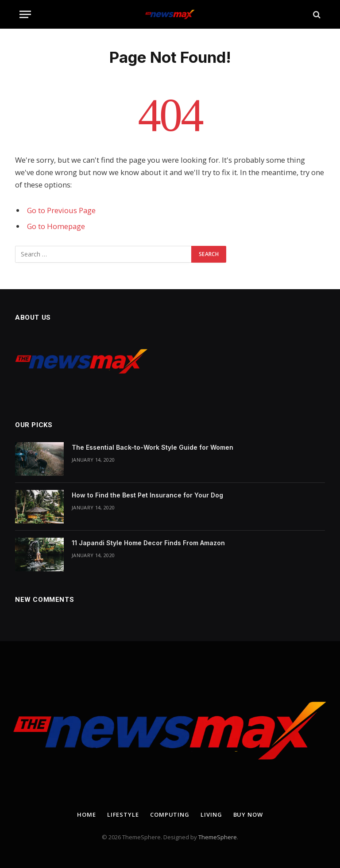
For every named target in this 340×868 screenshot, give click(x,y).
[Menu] (25, 14)
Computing (170, 814)
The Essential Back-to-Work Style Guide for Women (153, 447)
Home (87, 814)
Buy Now (248, 814)
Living (211, 814)
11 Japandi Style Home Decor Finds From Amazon (148, 543)
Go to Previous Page (61, 210)
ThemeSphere (218, 837)
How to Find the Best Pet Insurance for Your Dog (147, 495)
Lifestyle (123, 814)
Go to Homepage (56, 226)
